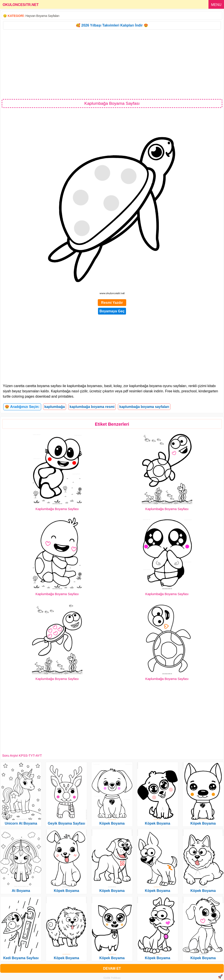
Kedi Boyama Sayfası (21, 958)
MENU (216, 5)
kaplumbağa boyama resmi (92, 407)
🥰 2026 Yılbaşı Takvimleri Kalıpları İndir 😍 (112, 25)
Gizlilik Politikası (112, 978)
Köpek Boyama (66, 891)
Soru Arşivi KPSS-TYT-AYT (22, 755)
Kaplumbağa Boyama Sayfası (57, 509)
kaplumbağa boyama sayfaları (144, 407)
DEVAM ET (112, 968)
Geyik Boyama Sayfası (66, 823)
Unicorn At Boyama (21, 823)
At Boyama (21, 891)
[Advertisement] (112, 64)
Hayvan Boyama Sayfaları (42, 16)
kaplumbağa (55, 407)
